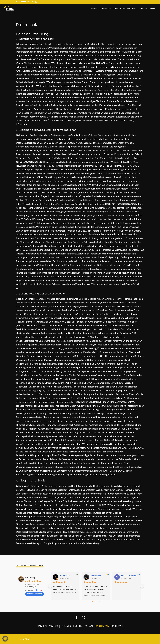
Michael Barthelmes (130, 576)
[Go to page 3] (98, 602)
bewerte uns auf (35, 594)
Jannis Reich (96, 576)
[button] (5, 639)
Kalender (66, 626)
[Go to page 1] (94, 602)
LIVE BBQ (30, 578)
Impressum (117, 626)
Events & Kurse (119, 9)
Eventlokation (106, 9)
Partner (77, 626)
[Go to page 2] (96, 602)
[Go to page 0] (92, 602)
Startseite (94, 9)
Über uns (54, 626)
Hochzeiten (132, 9)
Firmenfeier (143, 9)
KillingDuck (65, 576)
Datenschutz (102, 626)
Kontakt (153, 9)
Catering (42, 626)
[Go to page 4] (100, 602)
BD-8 (27, 639)
